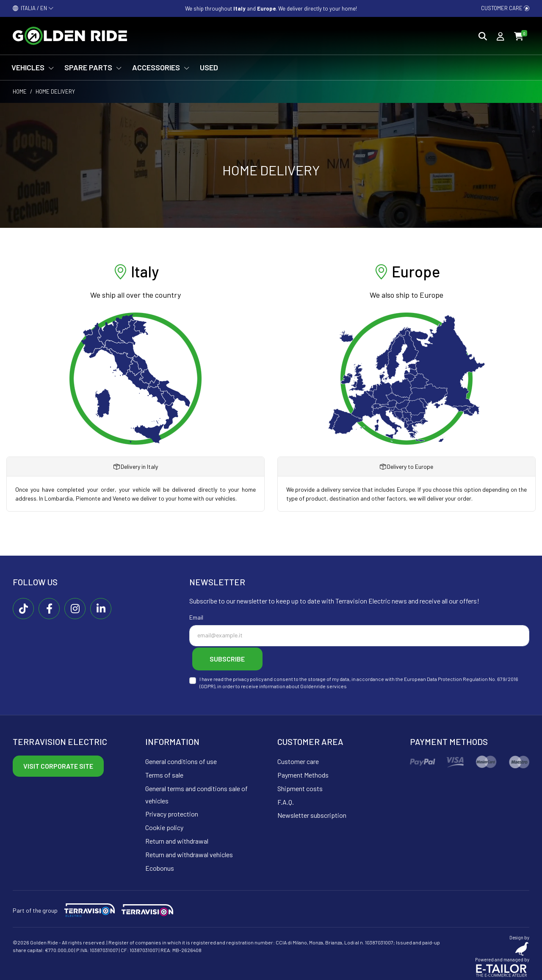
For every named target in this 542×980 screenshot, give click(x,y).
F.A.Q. (286, 799)
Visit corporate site (58, 764)
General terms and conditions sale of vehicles (196, 792)
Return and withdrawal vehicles (189, 852)
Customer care (505, 8)
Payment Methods (303, 773)
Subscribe (232, 657)
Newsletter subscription (312, 813)
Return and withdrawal (177, 839)
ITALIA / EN (33, 8)
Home (20, 91)
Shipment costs (300, 786)
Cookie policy (164, 825)
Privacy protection (172, 812)
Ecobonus (160, 865)
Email (196, 617)
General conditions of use (181, 759)
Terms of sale (164, 773)
